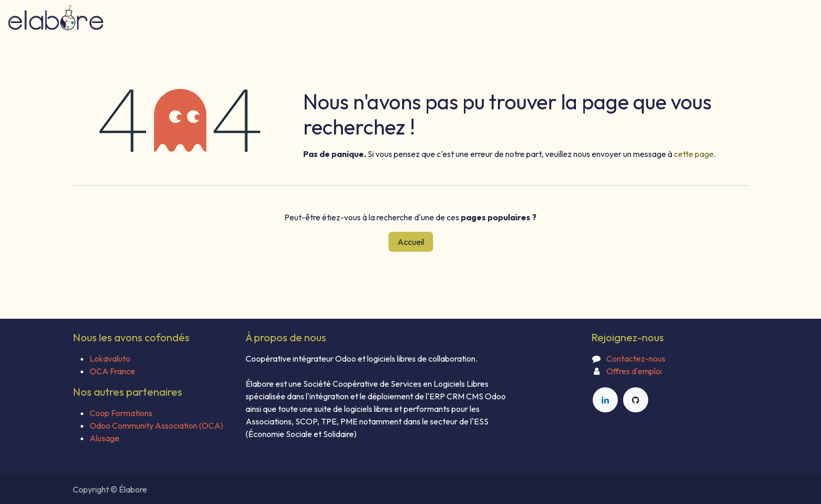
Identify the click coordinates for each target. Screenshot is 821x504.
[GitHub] (636, 400)
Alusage (104, 438)
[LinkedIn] (605, 400)
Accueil (411, 242)
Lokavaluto (110, 359)
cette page (694, 154)
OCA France (112, 371)
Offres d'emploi (634, 371)
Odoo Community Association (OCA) (156, 425)
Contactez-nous (636, 359)
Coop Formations (121, 413)
